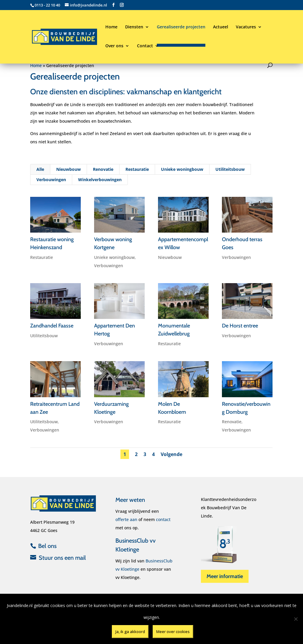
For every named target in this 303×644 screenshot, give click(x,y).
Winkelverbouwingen (100, 182)
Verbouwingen (52, 182)
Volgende (172, 453)
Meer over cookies (173, 632)
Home (111, 27)
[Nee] (296, 619)
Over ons (114, 46)
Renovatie (104, 172)
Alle (41, 172)
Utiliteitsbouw (230, 172)
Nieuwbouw (69, 172)
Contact (145, 46)
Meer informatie (225, 576)
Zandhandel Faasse (52, 326)
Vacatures (246, 27)
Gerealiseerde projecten (181, 27)
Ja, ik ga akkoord (130, 632)
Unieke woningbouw (182, 172)
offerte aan (126, 519)
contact (163, 519)
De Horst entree (240, 326)
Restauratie (137, 172)
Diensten (134, 27)
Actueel (221, 27)
